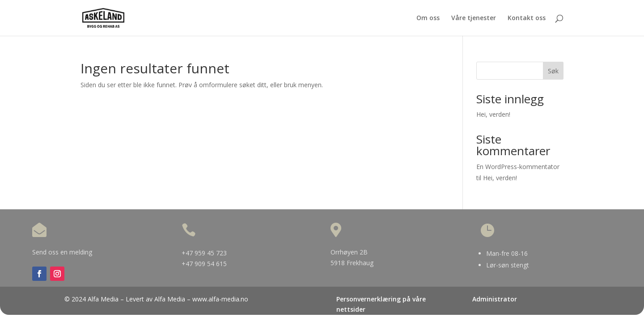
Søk (553, 71)
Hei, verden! (493, 114)
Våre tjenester (474, 18)
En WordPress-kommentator (518, 167)
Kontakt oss (527, 18)
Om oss (428, 18)
